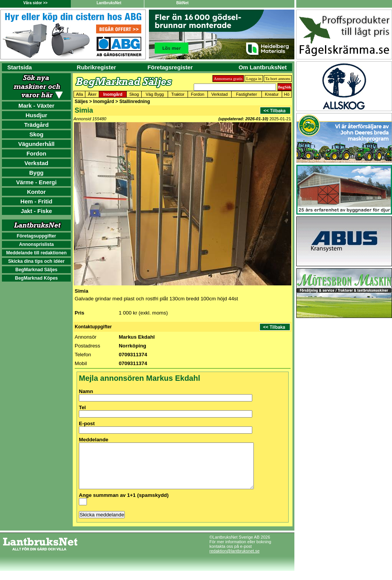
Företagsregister (170, 67)
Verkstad (37, 163)
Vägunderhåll (36, 144)
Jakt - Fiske (36, 211)
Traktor (178, 94)
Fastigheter (246, 94)
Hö (287, 94)
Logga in (254, 79)
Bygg (36, 173)
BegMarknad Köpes (36, 278)
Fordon (36, 153)
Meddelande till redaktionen (36, 253)
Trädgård (36, 125)
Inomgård (113, 94)
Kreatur (272, 94)
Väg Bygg (155, 94)
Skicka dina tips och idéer (36, 261)
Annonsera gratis (228, 79)
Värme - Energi (36, 182)
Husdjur (37, 115)
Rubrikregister (97, 67)
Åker (92, 94)
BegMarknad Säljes (36, 270)
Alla (79, 94)
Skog (37, 134)
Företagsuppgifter (37, 236)
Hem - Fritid (36, 201)
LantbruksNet (109, 3)
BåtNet (182, 3)
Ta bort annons (278, 79)
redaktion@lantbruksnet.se (234, 560)
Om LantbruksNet (263, 67)
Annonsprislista (37, 244)
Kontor (36, 192)
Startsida (20, 67)
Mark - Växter (36, 106)
